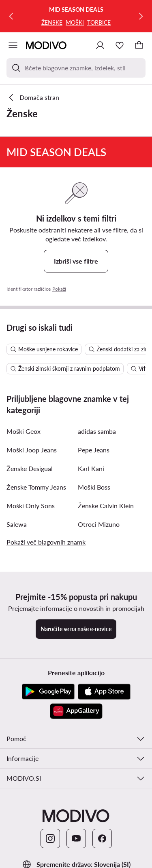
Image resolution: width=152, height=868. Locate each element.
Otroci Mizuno (99, 524)
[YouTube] (76, 838)
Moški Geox (24, 431)
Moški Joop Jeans (32, 450)
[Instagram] (50, 838)
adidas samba (97, 431)
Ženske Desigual (30, 468)
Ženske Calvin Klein (106, 506)
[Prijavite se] (100, 45)
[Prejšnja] (11, 16)
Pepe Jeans (94, 450)
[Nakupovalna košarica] (139, 45)
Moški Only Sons (31, 506)
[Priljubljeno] (120, 45)
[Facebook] (102, 838)
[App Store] (104, 692)
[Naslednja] (141, 16)
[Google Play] (48, 692)
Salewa (17, 524)
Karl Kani (91, 468)
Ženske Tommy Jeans (36, 487)
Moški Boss (94, 487)
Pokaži (59, 289)
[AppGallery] (76, 711)
